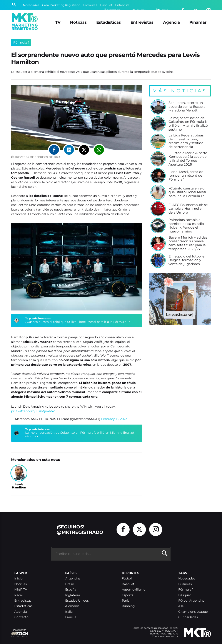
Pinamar (198, 22)
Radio (19, 595)
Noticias (78, 22)
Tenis (126, 601)
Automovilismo (134, 590)
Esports (128, 595)
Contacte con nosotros (165, 636)
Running (128, 606)
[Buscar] (14, 5)
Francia (71, 617)
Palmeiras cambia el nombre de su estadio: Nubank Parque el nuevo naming (186, 226)
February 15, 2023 (114, 419)
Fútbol (127, 578)
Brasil (69, 584)
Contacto (21, 617)
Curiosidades (188, 617)
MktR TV (21, 590)
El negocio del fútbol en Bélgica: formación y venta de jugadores (188, 260)
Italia (69, 612)
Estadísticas (109, 22)
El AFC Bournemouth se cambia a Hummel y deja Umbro (188, 209)
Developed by (20, 633)
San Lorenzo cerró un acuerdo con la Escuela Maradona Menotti (187, 107)
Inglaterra (73, 595)
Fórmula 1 (90, 5)
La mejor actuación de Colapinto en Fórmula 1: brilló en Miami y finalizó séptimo (80, 435)
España (71, 590)
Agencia (171, 22)
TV (58, 22)
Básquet (106, 5)
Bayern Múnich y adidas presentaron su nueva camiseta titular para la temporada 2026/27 (188, 243)
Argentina (73, 578)
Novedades (31, 5)
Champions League (193, 612)
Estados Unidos (77, 601)
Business (185, 584)
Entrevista (122, 5)
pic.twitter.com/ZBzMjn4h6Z (33, 411)
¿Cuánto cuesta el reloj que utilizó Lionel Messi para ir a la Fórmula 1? (78, 322)
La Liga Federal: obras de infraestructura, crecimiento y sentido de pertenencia (186, 141)
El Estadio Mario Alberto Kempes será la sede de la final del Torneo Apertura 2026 (188, 159)
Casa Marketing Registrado (61, 5)
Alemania (72, 606)
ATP (181, 606)
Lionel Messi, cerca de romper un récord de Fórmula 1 (186, 176)
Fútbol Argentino (191, 601)
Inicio (18, 578)
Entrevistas (142, 22)
